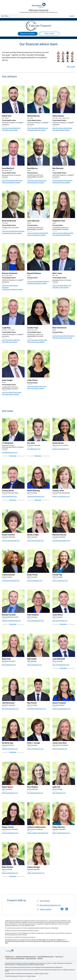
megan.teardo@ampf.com (10, 833)
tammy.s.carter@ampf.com (61, 496)
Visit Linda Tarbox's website (36, 388)
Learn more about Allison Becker (62, 128)
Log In (72, 16)
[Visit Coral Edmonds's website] (38, 204)
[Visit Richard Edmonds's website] (13, 204)
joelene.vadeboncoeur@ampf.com (38, 833)
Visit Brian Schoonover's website (62, 338)
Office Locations (46, 909)
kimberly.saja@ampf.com (10, 749)
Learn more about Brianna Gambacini (10, 286)
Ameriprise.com (9, 957)
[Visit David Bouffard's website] (13, 152)
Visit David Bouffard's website (11, 183)
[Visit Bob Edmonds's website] (64, 152)
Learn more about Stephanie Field (63, 233)
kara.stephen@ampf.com (35, 793)
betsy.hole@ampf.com (9, 665)
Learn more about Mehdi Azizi (11, 128)
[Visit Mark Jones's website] (64, 257)
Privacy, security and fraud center (15, 958)
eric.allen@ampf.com (34, 449)
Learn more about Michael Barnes (38, 128)
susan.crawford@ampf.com (11, 541)
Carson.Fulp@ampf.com (60, 581)
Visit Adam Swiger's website (10, 394)
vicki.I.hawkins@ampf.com (36, 621)
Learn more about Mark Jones (62, 286)
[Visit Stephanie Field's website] (64, 204)
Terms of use (59, 957)
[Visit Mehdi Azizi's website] (13, 99)
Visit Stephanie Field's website (62, 235)
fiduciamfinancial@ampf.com (50, 905)
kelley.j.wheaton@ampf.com (61, 833)
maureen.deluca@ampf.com (61, 541)
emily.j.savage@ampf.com (35, 749)
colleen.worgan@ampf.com (36, 873)
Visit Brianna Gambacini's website (12, 289)
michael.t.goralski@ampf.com (11, 621)
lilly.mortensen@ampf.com (10, 709)
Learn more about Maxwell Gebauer (38, 281)
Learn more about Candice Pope (37, 340)
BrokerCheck (25, 965)
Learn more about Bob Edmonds (62, 181)
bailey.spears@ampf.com (10, 793)
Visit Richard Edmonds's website (12, 233)
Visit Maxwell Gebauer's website (37, 283)
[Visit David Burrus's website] (38, 152)
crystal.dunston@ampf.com (11, 581)
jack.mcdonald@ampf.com (61, 665)
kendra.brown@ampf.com (61, 449)
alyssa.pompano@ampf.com (61, 709)
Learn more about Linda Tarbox (37, 386)
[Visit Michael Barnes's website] (38, 99)
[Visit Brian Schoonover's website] (64, 311)
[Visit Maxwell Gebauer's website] (38, 257)
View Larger (71, 67)
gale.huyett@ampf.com (34, 665)
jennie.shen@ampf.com (60, 749)
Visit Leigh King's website (10, 342)
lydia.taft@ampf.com (59, 793)
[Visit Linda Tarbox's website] (38, 364)
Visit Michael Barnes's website (36, 130)
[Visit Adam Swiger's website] (13, 364)
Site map (40, 958)
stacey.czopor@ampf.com (35, 541)
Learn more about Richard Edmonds (13, 231)
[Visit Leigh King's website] (13, 311)
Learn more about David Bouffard (12, 181)
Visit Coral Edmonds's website (36, 235)
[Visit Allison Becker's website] (64, 99)
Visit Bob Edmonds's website (61, 183)
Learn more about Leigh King (11, 340)
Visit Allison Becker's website (61, 130)
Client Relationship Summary (45, 957)
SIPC (47, 974)
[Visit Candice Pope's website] (38, 311)
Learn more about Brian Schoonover (64, 336)
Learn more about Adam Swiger (12, 392)
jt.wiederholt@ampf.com (10, 452)
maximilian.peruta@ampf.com (37, 709)
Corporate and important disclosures (26, 957)
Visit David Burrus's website (36, 183)
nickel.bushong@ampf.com (36, 496)
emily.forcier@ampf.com (35, 581)
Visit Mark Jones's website (60, 287)
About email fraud (31, 958)
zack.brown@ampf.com (9, 496)
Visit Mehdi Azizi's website (10, 130)
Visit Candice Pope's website (36, 342)
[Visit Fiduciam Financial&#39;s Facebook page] (62, 909)
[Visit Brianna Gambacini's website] (13, 257)
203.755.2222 (45, 901)
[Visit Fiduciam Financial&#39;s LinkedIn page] (67, 909)
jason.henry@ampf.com (60, 621)
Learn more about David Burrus (37, 181)
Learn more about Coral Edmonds (38, 233)
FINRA (41, 974)
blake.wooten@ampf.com (10, 873)
